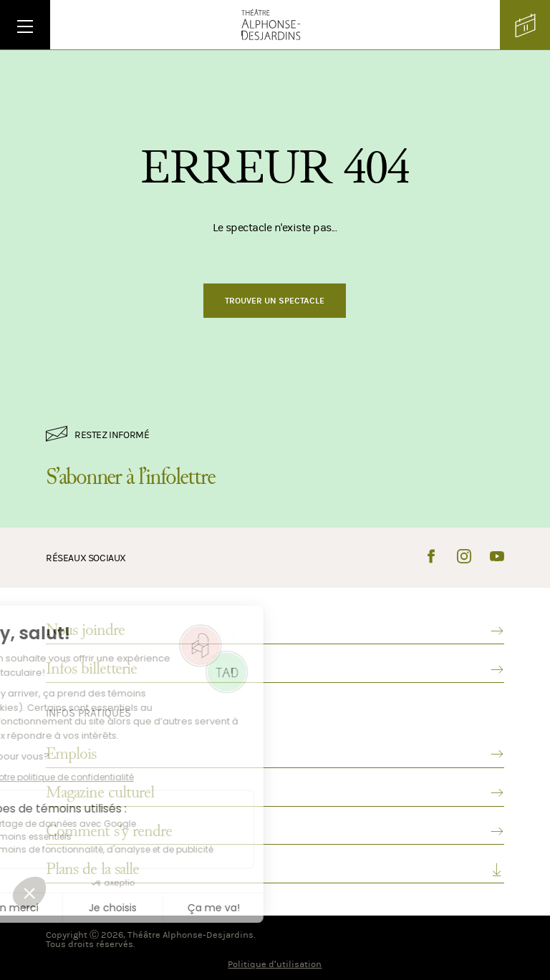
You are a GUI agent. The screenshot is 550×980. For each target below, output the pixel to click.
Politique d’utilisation (275, 964)
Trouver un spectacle (275, 301)
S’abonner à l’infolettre (130, 477)
